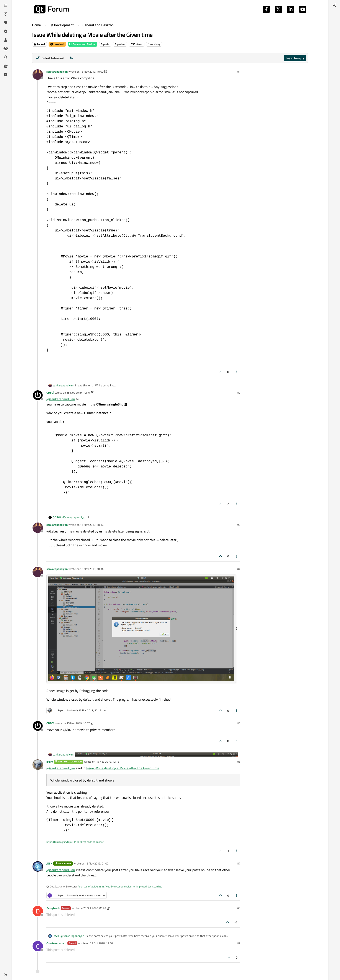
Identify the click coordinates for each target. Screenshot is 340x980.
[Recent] (6, 14)
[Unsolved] (6, 75)
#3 (239, 525)
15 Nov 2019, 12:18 (107, 762)
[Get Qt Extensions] (6, 66)
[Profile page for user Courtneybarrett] (38, 946)
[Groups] (6, 49)
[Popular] (6, 31)
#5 (239, 723)
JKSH (49, 863)
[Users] (6, 40)
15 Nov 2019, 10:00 (92, 72)
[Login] (334, 5)
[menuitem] (334, 5)
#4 (239, 569)
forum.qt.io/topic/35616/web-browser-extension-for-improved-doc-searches (120, 886)
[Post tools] (237, 372)
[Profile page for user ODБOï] (38, 396)
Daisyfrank (53, 908)
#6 (239, 762)
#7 (239, 863)
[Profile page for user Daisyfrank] (38, 911)
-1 (236, 922)
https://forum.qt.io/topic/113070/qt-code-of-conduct (75, 842)
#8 (239, 908)
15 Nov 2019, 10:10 (78, 392)
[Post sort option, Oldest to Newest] (50, 58)
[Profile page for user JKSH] (38, 866)
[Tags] (6, 23)
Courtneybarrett (56, 943)
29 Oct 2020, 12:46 (101, 943)
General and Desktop (83, 44)
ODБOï (50, 392)
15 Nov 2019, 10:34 (92, 569)
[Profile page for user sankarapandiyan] (38, 75)
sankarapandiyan (57, 72)
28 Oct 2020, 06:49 (95, 908)
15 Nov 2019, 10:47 (78, 723)
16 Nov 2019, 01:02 (97, 863)
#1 (239, 72)
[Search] (6, 57)
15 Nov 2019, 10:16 (92, 525)
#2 (239, 392)
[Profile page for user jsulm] (38, 765)
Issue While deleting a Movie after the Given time (123, 768)
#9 (239, 943)
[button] (6, 975)
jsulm (50, 762)
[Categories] (6, 5)
